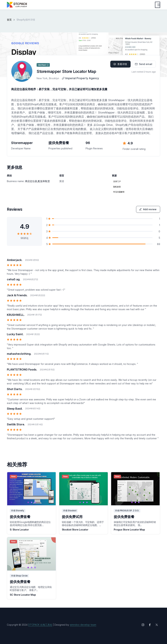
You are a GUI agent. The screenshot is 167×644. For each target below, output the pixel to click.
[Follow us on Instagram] (143, 625)
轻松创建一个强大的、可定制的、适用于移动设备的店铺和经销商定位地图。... (83, 524)
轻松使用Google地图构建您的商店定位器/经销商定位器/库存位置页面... (30, 524)
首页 (9, 20)
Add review (148, 209)
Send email (144, 64)
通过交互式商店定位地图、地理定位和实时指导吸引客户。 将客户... (31, 589)
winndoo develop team (83, 625)
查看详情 (120, 64)
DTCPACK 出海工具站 (40, 625)
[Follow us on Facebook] (150, 625)
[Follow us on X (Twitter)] (157, 625)
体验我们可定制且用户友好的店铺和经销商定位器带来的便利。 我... (135, 524)
